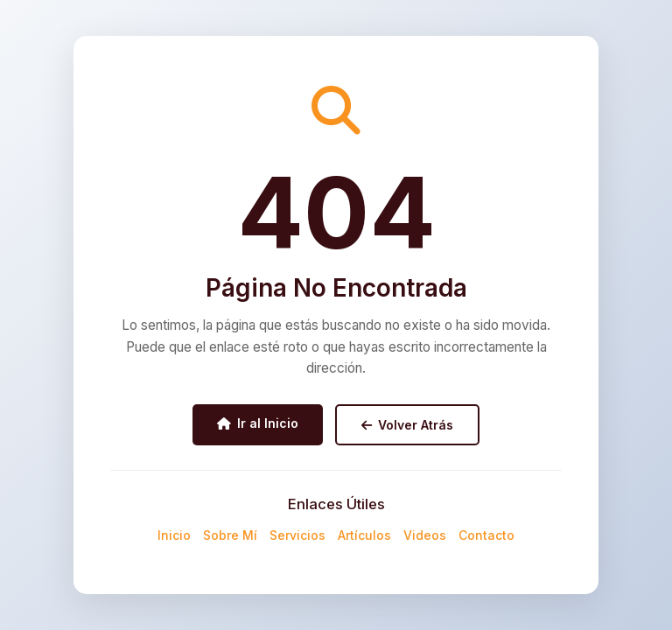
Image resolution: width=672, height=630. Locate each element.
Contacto (486, 535)
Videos (425, 535)
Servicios (297, 535)
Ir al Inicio (258, 423)
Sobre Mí (230, 535)
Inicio (174, 535)
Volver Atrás (407, 425)
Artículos (364, 535)
